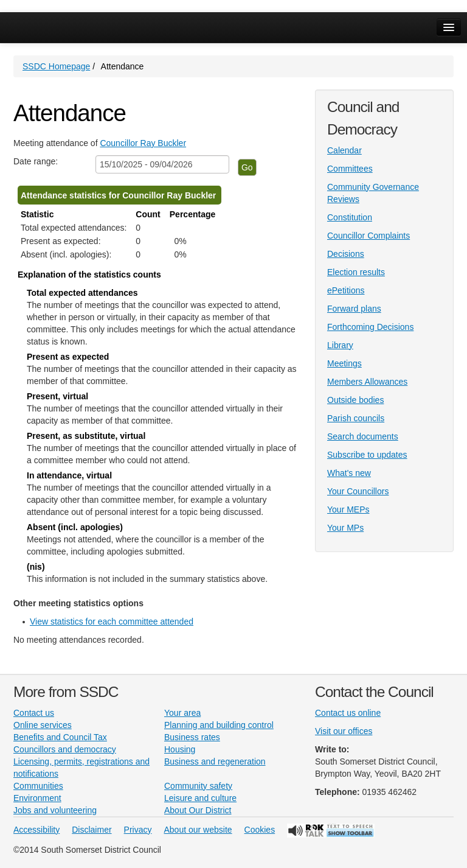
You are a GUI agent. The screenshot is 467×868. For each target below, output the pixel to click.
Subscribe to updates (367, 455)
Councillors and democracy (65, 749)
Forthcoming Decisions (370, 327)
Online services (43, 725)
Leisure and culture (200, 798)
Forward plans (354, 309)
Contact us (34, 713)
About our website (198, 830)
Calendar (344, 150)
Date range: (36, 161)
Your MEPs (348, 509)
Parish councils (356, 418)
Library (340, 345)
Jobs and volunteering (55, 810)
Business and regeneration (215, 761)
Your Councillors (358, 491)
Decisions (346, 254)
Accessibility (36, 830)
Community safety (198, 786)
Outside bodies (355, 400)
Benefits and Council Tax (60, 737)
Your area (182, 713)
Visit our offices (344, 731)
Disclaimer (92, 830)
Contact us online (348, 713)
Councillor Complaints (368, 236)
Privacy (138, 830)
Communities (38, 786)
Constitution (350, 217)
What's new (349, 473)
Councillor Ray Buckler (143, 143)
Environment (37, 798)
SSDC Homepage (56, 66)
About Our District (198, 810)
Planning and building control (219, 725)
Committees (350, 169)
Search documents (363, 436)
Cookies (260, 830)
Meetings (344, 363)
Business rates (192, 737)
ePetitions (346, 290)
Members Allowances (367, 382)
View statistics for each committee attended (112, 621)
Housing (180, 749)
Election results (356, 272)
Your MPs (345, 528)
